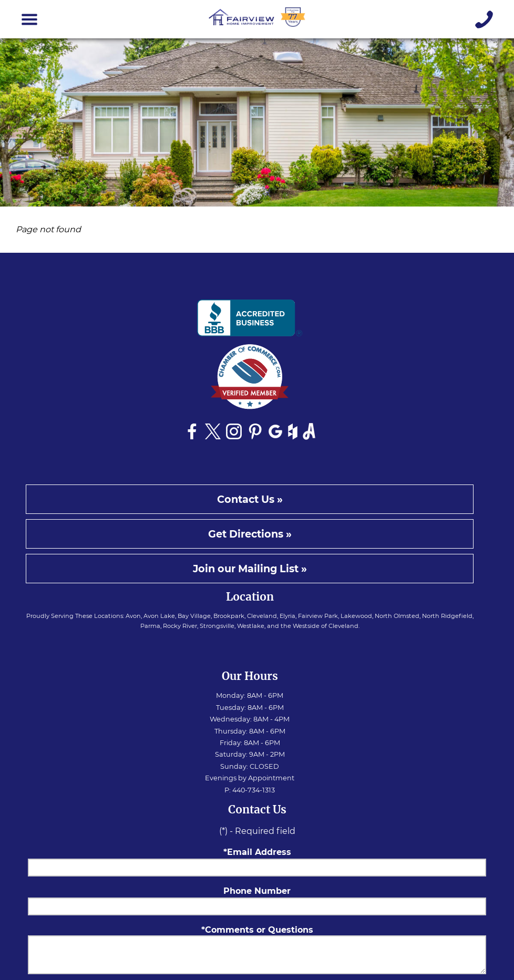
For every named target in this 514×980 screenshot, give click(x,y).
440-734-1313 (254, 790)
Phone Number (257, 891)
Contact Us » (250, 499)
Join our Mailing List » (250, 569)
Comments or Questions (259, 930)
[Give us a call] (484, 19)
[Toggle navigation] (30, 19)
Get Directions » (250, 534)
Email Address (259, 852)
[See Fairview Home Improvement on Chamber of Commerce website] (250, 380)
